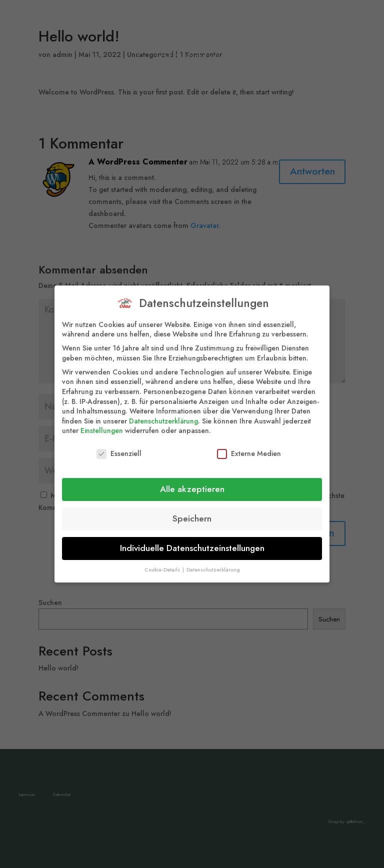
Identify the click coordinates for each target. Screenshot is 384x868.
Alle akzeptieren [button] (192, 483)
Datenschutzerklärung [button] (213, 564)
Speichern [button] (192, 512)
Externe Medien (249, 448)
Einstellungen (102, 424)
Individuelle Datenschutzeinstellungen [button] (192, 542)
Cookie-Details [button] (163, 564)
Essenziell (119, 448)
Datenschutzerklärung (163, 415)
